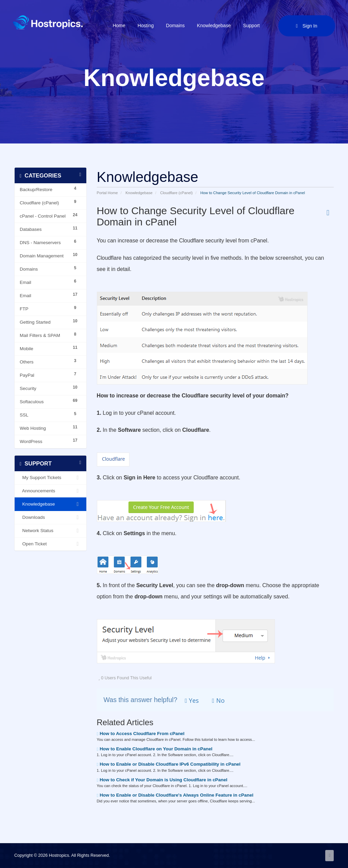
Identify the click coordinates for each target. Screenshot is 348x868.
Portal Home (107, 193)
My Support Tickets (50, 478)
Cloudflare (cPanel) (176, 193)
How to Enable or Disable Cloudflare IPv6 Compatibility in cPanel (169, 764)
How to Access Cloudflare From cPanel (141, 734)
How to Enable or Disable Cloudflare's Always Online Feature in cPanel (175, 795)
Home (119, 25)
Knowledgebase (214, 25)
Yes (192, 700)
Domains (175, 25)
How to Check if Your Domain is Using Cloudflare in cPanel (162, 780)
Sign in (307, 26)
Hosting (146, 25)
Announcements (50, 491)
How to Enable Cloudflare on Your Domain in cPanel (155, 749)
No (218, 700)
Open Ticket (50, 544)
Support (251, 25)
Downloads (50, 517)
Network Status (50, 531)
